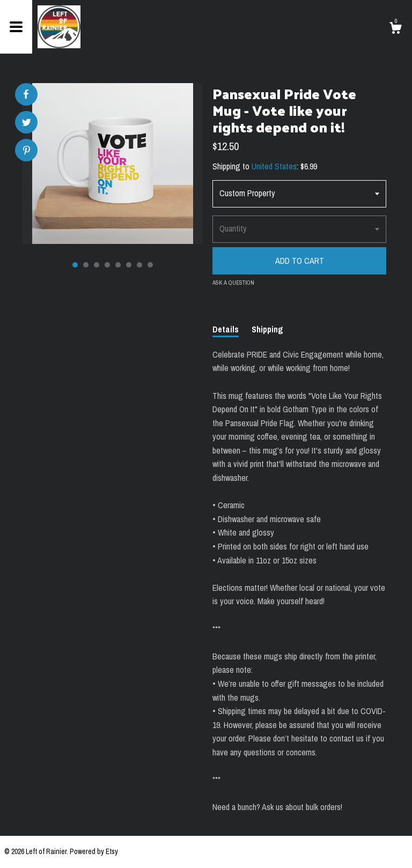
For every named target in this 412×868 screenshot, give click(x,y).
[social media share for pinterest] (27, 151)
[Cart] (395, 29)
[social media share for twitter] (27, 124)
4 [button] (107, 265)
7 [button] (139, 265)
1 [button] (75, 265)
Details (226, 329)
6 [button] (129, 265)
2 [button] (86, 265)
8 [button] (150, 265)
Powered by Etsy (94, 851)
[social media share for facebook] (26, 94)
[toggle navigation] (16, 27)
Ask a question (233, 283)
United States (274, 166)
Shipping (267, 329)
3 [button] (97, 265)
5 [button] (118, 265)
